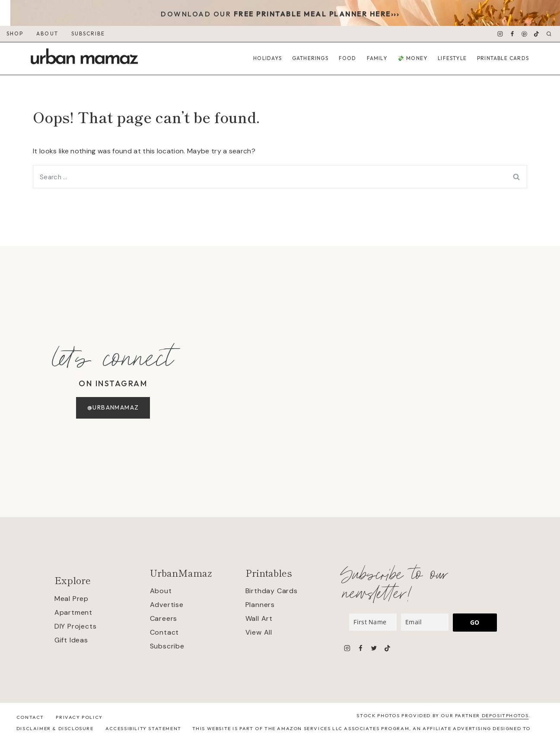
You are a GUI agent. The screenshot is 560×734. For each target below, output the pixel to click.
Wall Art (259, 618)
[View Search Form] (549, 34)
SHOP (15, 33)
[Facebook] (512, 34)
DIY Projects (76, 626)
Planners (260, 605)
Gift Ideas (71, 640)
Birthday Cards (272, 591)
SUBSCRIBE (88, 33)
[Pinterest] (525, 34)
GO (475, 622)
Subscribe (167, 646)
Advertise (167, 605)
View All (259, 632)
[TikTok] (537, 34)
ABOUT (47, 33)
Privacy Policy (79, 717)
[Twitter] (374, 648)
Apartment (73, 612)
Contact (165, 632)
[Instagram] (500, 34)
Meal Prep (72, 599)
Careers (164, 618)
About (161, 591)
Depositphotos (504, 715)
